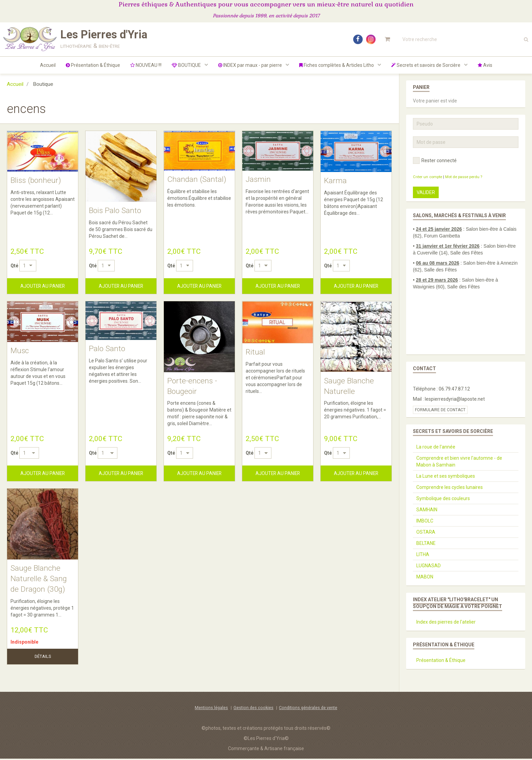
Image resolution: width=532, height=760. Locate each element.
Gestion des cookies (253, 709)
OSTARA (426, 532)
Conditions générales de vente (308, 709)
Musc (20, 351)
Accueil (48, 65)
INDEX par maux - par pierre (251, 65)
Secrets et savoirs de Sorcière (426, 65)
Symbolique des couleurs (443, 498)
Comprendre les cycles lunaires (450, 487)
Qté (14, 266)
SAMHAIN (427, 510)
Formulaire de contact (440, 410)
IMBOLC (425, 521)
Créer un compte (427, 177)
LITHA (423, 554)
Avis (485, 65)
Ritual (255, 353)
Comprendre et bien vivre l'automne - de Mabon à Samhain (459, 461)
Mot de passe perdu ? (464, 177)
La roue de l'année (436, 447)
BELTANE (426, 543)
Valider (426, 192)
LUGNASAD (429, 566)
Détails (43, 658)
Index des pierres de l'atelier (446, 622)
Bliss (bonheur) (37, 181)
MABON (425, 577)
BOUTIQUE (187, 65)
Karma (336, 181)
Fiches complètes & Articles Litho (337, 65)
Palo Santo (108, 349)
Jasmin (259, 179)
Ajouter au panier (43, 286)
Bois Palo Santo (116, 211)
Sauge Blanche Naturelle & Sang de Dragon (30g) (40, 580)
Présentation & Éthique (93, 65)
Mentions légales (211, 709)
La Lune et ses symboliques (446, 476)
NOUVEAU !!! (146, 65)
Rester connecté (435, 160)
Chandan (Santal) (198, 179)
